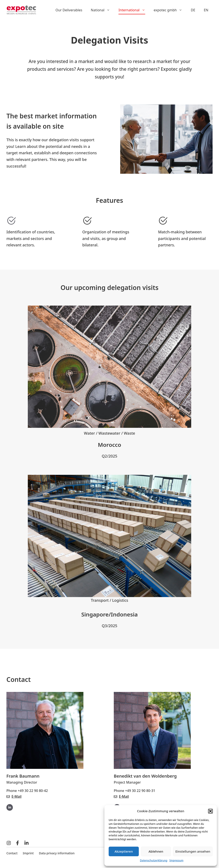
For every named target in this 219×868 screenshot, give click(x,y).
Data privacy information (57, 853)
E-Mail (17, 796)
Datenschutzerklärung (154, 860)
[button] (210, 811)
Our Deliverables (69, 10)
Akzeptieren (124, 851)
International (134, 10)
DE (193, 10)
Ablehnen (156, 851)
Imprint (28, 853)
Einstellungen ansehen (193, 851)
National (103, 10)
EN (206, 10)
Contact (12, 853)
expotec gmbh (170, 10)
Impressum (176, 860)
